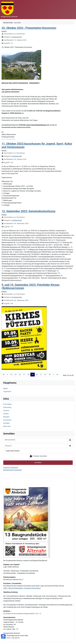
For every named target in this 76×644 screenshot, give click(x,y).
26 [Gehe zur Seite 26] (20, 375)
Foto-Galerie (8, 404)
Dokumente (7, 407)
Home (5, 388)
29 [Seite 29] (33, 375)
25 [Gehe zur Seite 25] (16, 375)
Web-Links (7, 426)
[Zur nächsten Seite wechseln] (53, 375)
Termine (6, 411)
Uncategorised (17, 37)
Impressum (7, 391)
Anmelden (38, 463)
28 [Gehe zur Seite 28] (28, 375)
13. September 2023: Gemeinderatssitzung (28, 211)
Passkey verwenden (38, 456)
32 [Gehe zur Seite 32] (45, 375)
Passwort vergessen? (11, 468)
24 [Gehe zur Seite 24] (11, 375)
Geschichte (7, 420)
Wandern (6, 417)
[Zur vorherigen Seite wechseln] (7, 375)
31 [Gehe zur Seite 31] (41, 375)
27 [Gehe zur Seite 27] (24, 375)
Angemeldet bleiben (13, 451)
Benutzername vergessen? (13, 470)
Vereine (6, 414)
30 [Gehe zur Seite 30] (37, 375)
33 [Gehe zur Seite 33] (50, 375)
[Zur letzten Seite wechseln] (57, 375)
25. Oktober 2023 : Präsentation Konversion (29, 28)
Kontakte (6, 423)
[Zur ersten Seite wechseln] (4, 375)
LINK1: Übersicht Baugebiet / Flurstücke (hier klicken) (22, 588)
